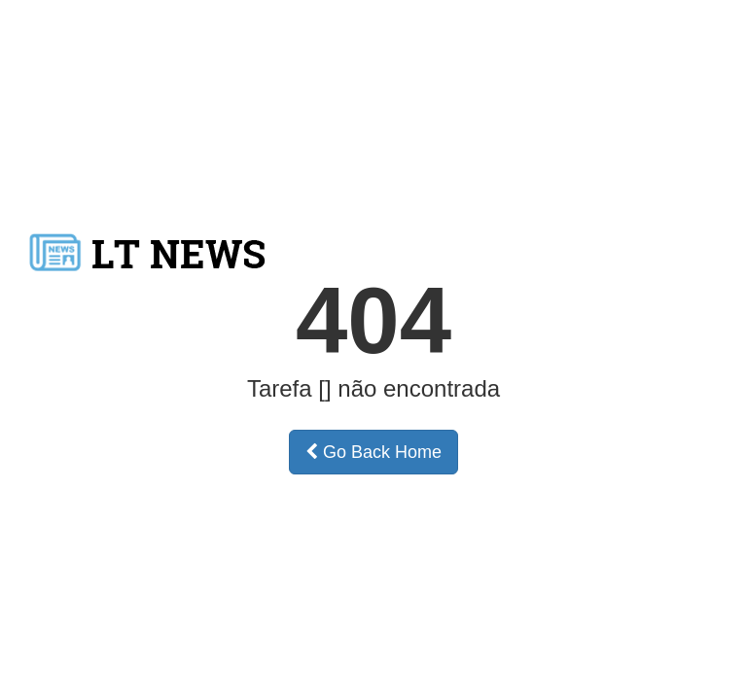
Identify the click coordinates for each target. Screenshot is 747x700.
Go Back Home (373, 452)
